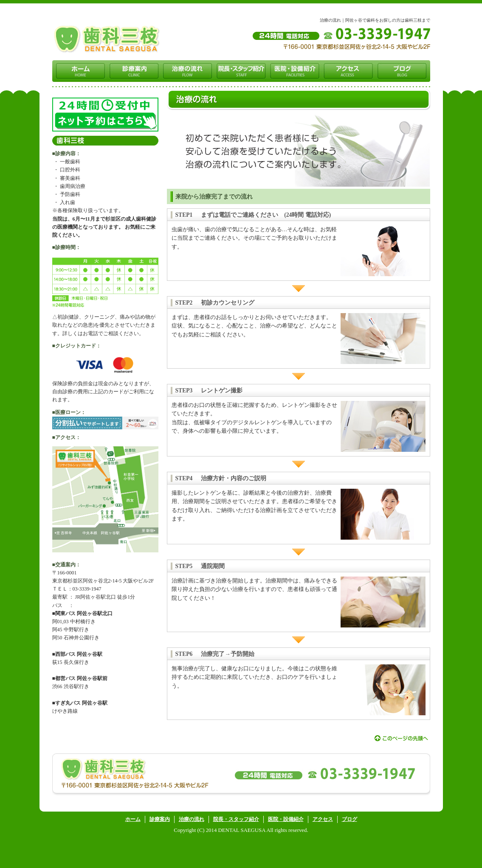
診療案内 (160, 819)
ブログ (350, 819)
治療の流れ (192, 819)
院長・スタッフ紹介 (236, 819)
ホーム (133, 819)
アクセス (323, 819)
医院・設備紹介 (286, 819)
